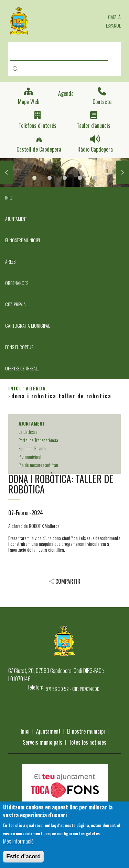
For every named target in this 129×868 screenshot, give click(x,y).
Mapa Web (29, 102)
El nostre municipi (86, 731)
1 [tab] (34, 178)
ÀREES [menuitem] (10, 261)
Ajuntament (48, 731)
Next (122, 172)
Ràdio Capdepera (95, 149)
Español (113, 25)
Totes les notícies (88, 742)
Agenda (66, 94)
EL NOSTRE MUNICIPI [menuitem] (23, 240)
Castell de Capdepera (39, 149)
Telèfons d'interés (37, 126)
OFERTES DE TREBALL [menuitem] (22, 368)
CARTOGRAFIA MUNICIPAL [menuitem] (28, 325)
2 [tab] (50, 178)
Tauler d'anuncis (94, 126)
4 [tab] (80, 178)
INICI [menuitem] (9, 197)
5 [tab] (95, 178)
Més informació (18, 843)
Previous (7, 172)
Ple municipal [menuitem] (30, 456)
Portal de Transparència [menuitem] (38, 440)
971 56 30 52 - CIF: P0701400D (73, 689)
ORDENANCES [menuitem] (17, 283)
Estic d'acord (23, 858)
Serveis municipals (42, 742)
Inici (15, 388)
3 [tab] (65, 178)
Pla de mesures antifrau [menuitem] (38, 465)
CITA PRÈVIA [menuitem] (15, 304)
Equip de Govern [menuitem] (32, 448)
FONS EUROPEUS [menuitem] (19, 347)
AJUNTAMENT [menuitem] (16, 219)
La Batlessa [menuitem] (28, 432)
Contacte (102, 102)
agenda (36, 388)
